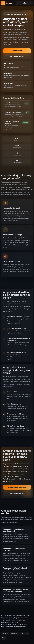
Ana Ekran (5, 633)
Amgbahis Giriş (17, 51)
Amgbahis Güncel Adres (17, 488)
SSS (3, 638)
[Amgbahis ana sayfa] (8, 3)
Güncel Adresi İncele (17, 57)
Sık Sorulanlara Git (17, 494)
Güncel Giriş (14, 633)
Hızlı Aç (25, 3)
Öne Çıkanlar (25, 633)
